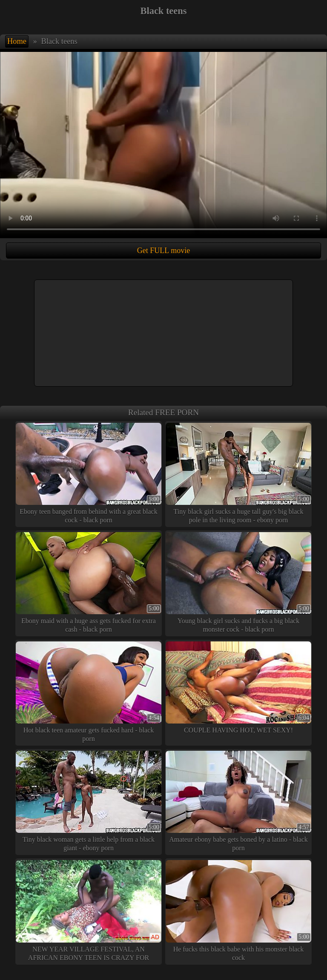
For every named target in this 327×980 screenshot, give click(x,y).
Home (17, 41)
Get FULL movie (163, 251)
